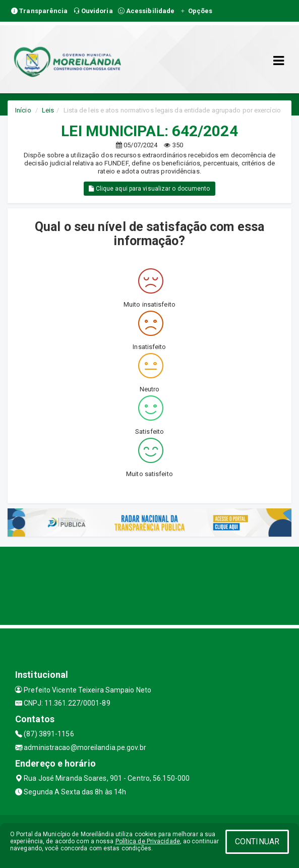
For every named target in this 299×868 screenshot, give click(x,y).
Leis (48, 110)
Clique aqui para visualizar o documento (149, 189)
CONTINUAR (257, 842)
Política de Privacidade (148, 841)
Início (23, 110)
